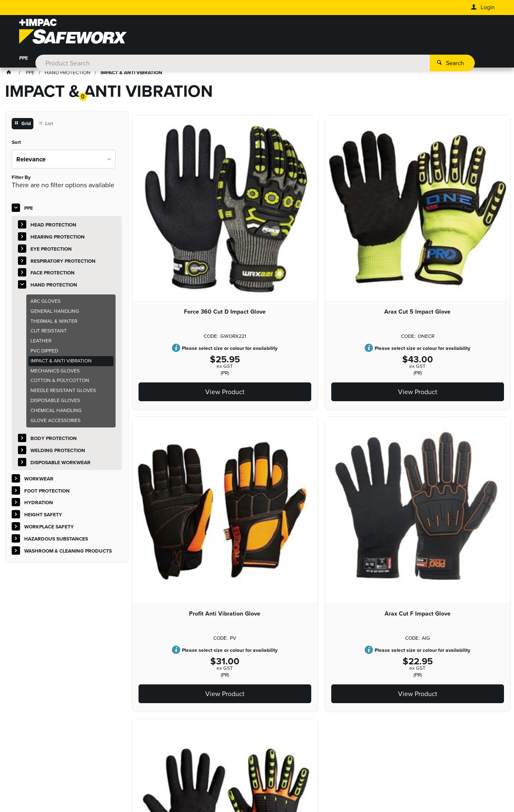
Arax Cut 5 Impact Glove (321, 245)
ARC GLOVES (45, 302)
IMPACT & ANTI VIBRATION (61, 362)
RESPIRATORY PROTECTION (63, 262)
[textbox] (245, 33)
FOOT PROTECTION (105, 60)
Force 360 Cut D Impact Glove (193, 245)
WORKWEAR (55, 60)
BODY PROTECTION (54, 440)
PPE (24, 60)
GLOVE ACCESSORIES (55, 422)
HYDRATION (155, 60)
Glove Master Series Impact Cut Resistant (321, 486)
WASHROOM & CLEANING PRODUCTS (414, 60)
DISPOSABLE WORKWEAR (60, 464)
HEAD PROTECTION (53, 226)
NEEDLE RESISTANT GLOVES (63, 392)
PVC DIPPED (44, 352)
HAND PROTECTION (54, 287)
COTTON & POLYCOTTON (60, 382)
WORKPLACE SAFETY (257, 60)
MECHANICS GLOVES (55, 372)
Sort (16, 144)
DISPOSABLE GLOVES (55, 402)
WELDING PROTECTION (58, 452)
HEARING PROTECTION (58, 238)
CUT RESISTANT (49, 332)
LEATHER (41, 342)
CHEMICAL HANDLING (56, 412)
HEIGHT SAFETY (200, 60)
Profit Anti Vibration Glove (450, 245)
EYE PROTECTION (51, 250)
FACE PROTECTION (53, 274)
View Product (193, 325)
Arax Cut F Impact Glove (193, 483)
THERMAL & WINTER (54, 322)
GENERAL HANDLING (55, 312)
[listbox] (64, 160)
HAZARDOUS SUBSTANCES (326, 60)
